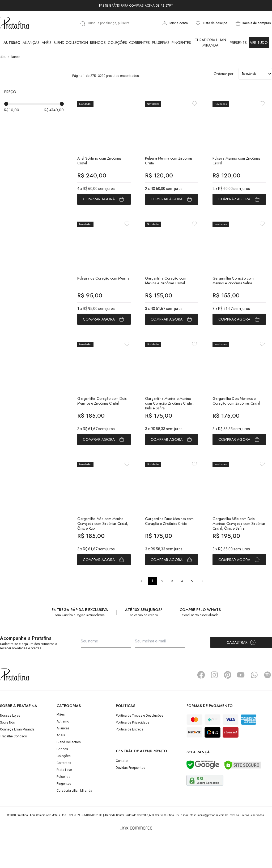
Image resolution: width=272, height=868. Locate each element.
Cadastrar (241, 672)
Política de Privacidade (133, 752)
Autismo (12, 43)
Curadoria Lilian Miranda (210, 43)
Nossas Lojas (10, 745)
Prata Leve (64, 800)
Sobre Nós (7, 752)
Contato (122, 790)
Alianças (31, 43)
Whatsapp (254, 705)
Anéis (47, 43)
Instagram (214, 705)
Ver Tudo (259, 43)
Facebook (201, 705)
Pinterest (228, 705)
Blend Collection (71, 43)
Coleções (117, 43)
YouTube (241, 705)
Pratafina (15, 23)
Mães (61, 744)
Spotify (267, 705)
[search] (83, 24)
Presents (238, 43)
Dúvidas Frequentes (131, 797)
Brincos (98, 43)
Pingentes (181, 43)
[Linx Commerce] (136, 858)
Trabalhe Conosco (13, 766)
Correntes (139, 43)
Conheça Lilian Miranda (17, 759)
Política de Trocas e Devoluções (140, 745)
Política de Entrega (130, 759)
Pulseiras (161, 43)
